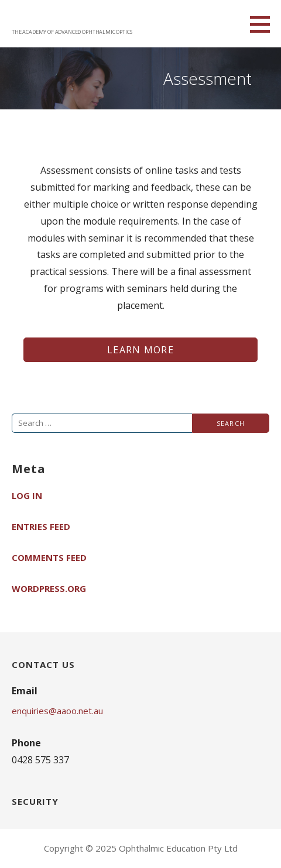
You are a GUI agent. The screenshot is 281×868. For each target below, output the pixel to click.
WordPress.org (49, 588)
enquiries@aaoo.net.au (57, 711)
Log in (27, 495)
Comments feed (49, 557)
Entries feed (41, 526)
